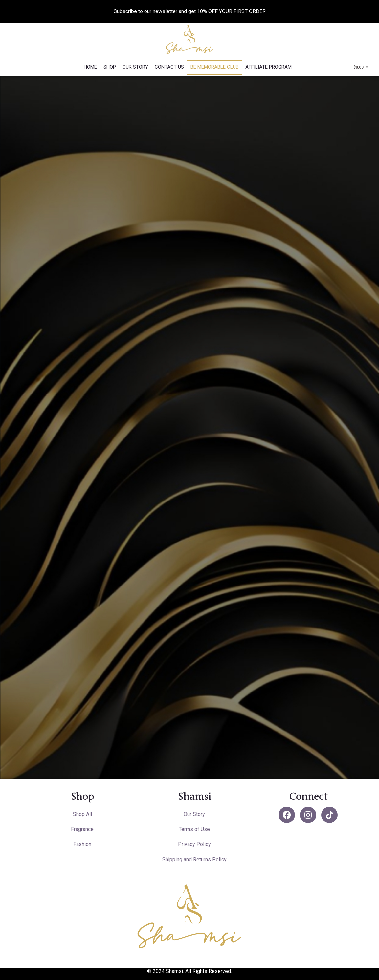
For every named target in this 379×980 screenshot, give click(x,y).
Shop (110, 67)
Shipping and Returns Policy (194, 859)
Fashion (82, 844)
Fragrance (82, 829)
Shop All (82, 814)
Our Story (135, 67)
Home (90, 67)
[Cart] (361, 67)
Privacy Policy (194, 844)
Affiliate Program (268, 67)
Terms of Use (194, 829)
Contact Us (169, 67)
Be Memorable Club (215, 67)
